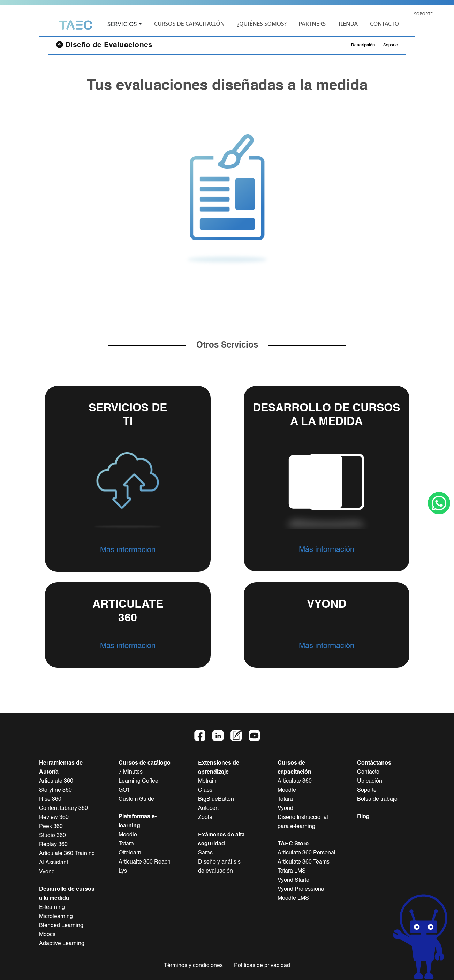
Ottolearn (130, 853)
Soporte (391, 45)
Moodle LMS (293, 898)
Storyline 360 (55, 790)
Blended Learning (61, 926)
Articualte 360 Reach (145, 862)
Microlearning (56, 917)
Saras (205, 853)
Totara (126, 844)
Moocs (47, 935)
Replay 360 (53, 845)
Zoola (205, 818)
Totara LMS (292, 871)
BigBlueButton (216, 799)
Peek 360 (51, 827)
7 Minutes (131, 772)
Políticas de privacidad (261, 966)
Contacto (368, 772)
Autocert (208, 808)
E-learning (52, 907)
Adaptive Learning (62, 944)
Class (205, 790)
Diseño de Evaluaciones (104, 45)
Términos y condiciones (195, 966)
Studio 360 (52, 836)
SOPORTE (423, 14)
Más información (128, 550)
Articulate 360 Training (67, 854)
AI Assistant (54, 863)
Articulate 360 (56, 781)
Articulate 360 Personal (307, 853)
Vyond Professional (302, 889)
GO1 (124, 790)
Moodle (128, 835)
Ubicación (370, 781)
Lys (123, 871)
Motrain (207, 781)
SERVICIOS (122, 24)
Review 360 (54, 818)
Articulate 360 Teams (304, 862)
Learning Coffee (138, 781)
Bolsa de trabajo (377, 799)
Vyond (47, 872)
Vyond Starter (294, 880)
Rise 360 (50, 799)
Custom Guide (136, 799)
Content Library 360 (63, 808)
